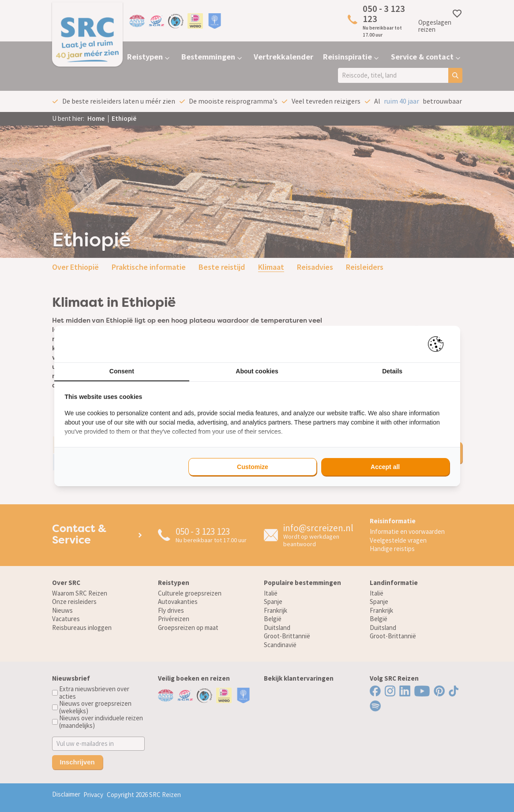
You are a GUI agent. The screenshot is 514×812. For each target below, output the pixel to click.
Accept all (385, 467)
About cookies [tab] (257, 371)
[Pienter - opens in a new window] (439, 344)
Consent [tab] (122, 371)
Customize (253, 467)
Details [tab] (392, 371)
